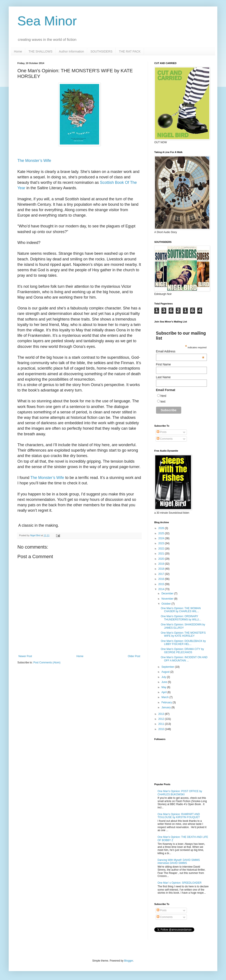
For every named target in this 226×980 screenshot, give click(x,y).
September (168, 667)
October (166, 604)
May (164, 687)
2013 (162, 714)
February (167, 702)
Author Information (71, 51)
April (164, 692)
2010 (162, 729)
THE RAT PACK (130, 51)
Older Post (134, 656)
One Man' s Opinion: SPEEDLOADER (179, 883)
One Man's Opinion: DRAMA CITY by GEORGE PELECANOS (182, 651)
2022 (162, 549)
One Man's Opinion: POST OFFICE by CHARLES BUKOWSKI (180, 793)
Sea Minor (47, 21)
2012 (162, 719)
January (166, 707)
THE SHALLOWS (40, 51)
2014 (162, 589)
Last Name (163, 377)
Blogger (129, 961)
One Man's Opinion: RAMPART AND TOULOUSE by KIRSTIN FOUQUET (179, 816)
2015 (162, 584)
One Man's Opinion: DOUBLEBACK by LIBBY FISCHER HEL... (183, 643)
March (165, 697)
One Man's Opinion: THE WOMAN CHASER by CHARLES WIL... (181, 610)
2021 (162, 554)
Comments (165, 439)
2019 (162, 564)
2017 (162, 574)
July (164, 677)
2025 (162, 533)
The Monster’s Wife (34, 161)
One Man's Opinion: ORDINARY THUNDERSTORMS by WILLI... (181, 618)
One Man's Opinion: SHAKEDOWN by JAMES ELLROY (183, 626)
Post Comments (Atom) (47, 663)
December (168, 594)
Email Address (180, 351)
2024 (162, 538)
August (166, 672)
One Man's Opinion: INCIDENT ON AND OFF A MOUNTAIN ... (184, 659)
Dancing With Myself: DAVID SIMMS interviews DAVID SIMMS (179, 862)
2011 (162, 724)
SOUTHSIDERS (101, 51)
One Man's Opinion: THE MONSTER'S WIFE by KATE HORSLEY (183, 634)
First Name (163, 364)
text (163, 401)
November (168, 599)
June (165, 682)
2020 (162, 559)
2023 (162, 543)
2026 (162, 528)
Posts (162, 432)
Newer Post (25, 656)
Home (18, 51)
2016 (162, 579)
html (163, 396)
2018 (162, 569)
